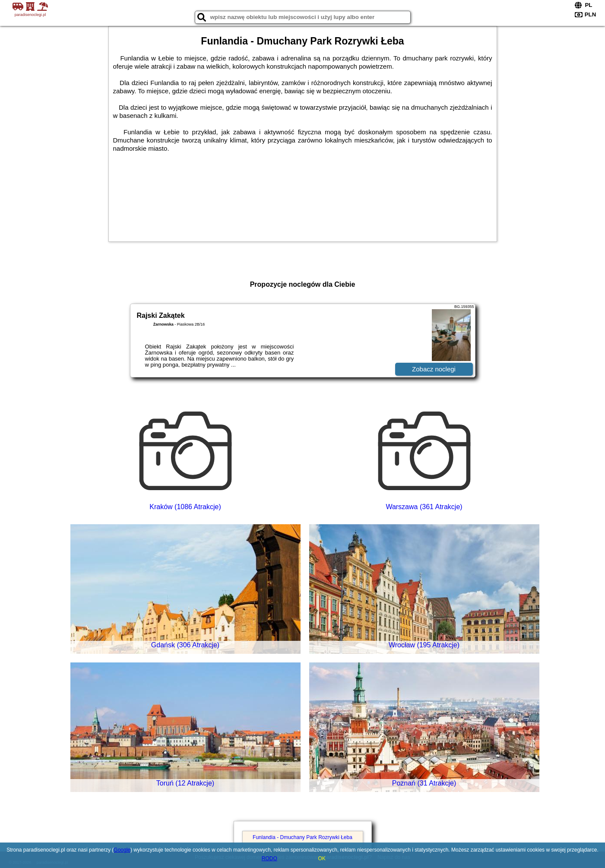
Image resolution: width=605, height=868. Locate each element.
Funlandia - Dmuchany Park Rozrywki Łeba (302, 837)
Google (122, 850)
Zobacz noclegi (434, 369)
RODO (269, 858)
